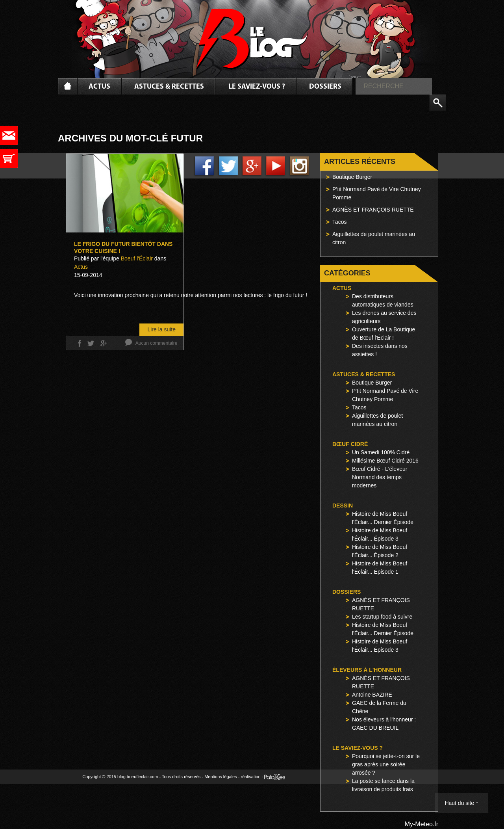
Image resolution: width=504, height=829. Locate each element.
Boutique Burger (352, 177)
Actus (99, 87)
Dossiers (325, 87)
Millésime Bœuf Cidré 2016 (385, 461)
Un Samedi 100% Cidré (381, 452)
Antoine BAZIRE (372, 695)
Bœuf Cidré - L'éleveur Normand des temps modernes (380, 477)
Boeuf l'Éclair (137, 258)
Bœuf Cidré (350, 444)
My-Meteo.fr (422, 824)
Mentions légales (221, 777)
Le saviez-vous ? (257, 87)
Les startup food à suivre (382, 617)
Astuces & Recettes (169, 87)
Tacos (340, 222)
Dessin (343, 506)
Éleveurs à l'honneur (367, 670)
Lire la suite (161, 329)
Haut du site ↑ (461, 803)
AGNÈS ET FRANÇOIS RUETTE (373, 210)
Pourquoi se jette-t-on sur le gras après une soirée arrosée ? (386, 764)
